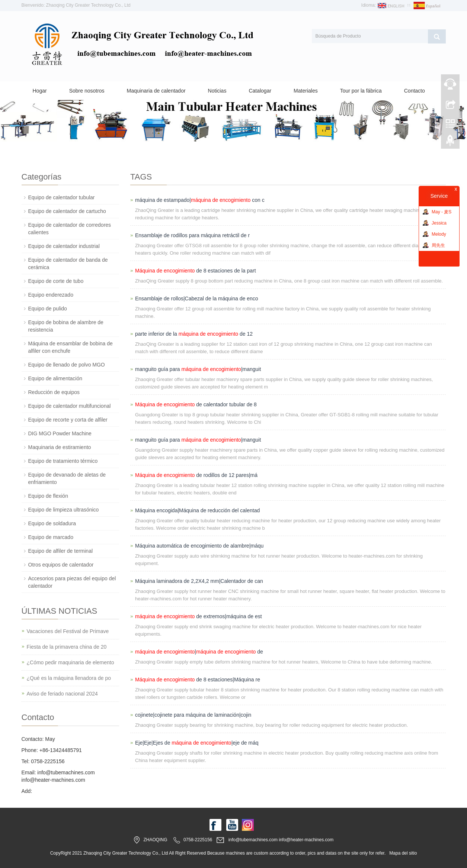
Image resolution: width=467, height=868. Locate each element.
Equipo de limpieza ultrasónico (64, 510)
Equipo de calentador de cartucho (67, 211)
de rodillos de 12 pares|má (196, 475)
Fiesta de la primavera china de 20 (67, 647)
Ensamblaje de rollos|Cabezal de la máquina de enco (197, 299)
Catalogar (260, 91)
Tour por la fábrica (361, 91)
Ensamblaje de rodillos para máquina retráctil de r (192, 235)
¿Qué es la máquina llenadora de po (69, 678)
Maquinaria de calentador (156, 91)
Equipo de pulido (48, 309)
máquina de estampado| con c (200, 200)
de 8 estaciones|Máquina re (198, 680)
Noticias (217, 91)
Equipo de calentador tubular (62, 197)
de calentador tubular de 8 (196, 404)
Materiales (306, 91)
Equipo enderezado (51, 295)
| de (199, 652)
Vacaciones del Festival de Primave (68, 631)
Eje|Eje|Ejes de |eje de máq (197, 743)
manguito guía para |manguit (198, 369)
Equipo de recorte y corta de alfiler (68, 420)
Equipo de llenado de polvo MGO (67, 365)
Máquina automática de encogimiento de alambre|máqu (199, 546)
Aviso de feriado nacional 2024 (62, 694)
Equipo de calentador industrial (64, 246)
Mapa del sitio (403, 853)
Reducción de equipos (54, 392)
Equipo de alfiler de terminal (61, 551)
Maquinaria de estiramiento (60, 447)
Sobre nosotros (87, 91)
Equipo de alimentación (55, 378)
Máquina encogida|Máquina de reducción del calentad (197, 510)
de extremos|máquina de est (199, 616)
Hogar (40, 91)
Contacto (415, 91)
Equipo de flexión (48, 496)
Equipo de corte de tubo (56, 281)
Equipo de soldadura (52, 523)
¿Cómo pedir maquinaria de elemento (71, 662)
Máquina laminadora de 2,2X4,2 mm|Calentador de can (199, 581)
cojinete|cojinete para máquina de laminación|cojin (193, 715)
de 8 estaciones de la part (196, 271)
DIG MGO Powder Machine (60, 433)
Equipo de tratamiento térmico (63, 461)
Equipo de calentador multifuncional (70, 406)
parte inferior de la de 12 (194, 334)
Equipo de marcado (51, 537)
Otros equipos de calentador (61, 565)
